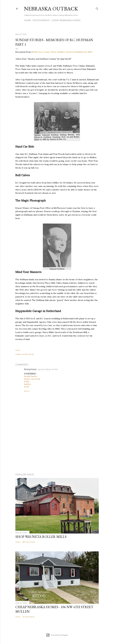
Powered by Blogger (57, 635)
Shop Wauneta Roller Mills (41, 537)
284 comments (29, 542)
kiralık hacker (31, 376)
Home (28, 20)
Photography (41, 20)
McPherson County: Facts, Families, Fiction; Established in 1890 (62, 52)
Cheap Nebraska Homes (66, 20)
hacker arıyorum (32, 379)
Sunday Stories (28, 354)
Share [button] (18, 350)
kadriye (28, 384)
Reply (27, 391)
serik (27, 387)
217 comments (28, 617)
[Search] (97, 8)
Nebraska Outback (51, 9)
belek (27, 381)
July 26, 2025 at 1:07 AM (48, 369)
